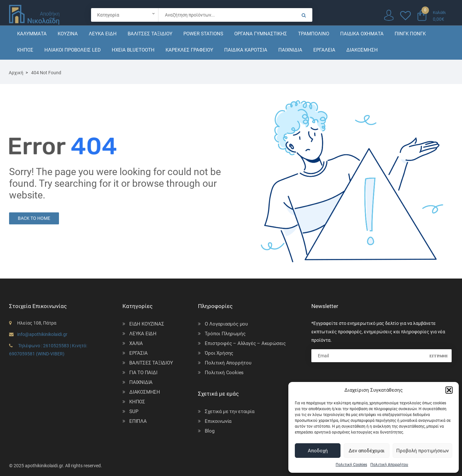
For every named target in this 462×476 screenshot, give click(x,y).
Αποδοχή (318, 451)
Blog (209, 431)
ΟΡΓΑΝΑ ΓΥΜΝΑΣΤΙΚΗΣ (261, 34)
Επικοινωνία (218, 421)
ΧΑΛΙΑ (136, 343)
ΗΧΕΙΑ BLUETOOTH (133, 50)
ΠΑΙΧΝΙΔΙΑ (290, 50)
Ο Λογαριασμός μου (226, 324)
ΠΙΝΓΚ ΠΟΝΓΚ (410, 34)
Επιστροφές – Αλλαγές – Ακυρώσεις (245, 343)
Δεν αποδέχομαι (367, 451)
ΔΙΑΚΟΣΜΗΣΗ (362, 50)
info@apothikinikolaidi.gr (42, 334)
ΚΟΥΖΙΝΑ (68, 34)
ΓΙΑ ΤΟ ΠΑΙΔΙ (143, 373)
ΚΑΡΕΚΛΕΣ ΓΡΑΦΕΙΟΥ (189, 50)
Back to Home (34, 218)
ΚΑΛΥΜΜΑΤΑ (32, 34)
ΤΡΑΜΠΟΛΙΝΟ (314, 34)
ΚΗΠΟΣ (25, 50)
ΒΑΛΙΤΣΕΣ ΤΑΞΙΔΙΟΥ (150, 34)
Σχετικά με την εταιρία (230, 411)
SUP (134, 411)
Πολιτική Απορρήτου (389, 465)
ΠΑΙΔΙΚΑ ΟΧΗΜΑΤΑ (362, 34)
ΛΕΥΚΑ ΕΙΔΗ (103, 34)
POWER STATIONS (203, 34)
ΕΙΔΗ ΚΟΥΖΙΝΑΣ (147, 324)
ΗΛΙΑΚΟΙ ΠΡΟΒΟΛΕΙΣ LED (73, 50)
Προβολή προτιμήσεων (422, 451)
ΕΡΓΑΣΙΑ (139, 353)
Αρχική (16, 73)
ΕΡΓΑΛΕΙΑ (324, 50)
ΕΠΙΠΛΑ (138, 421)
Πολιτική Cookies (351, 465)
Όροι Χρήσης (219, 353)
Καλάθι (439, 12)
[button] (449, 390)
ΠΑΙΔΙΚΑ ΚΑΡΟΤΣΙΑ (246, 50)
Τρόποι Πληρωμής (225, 334)
